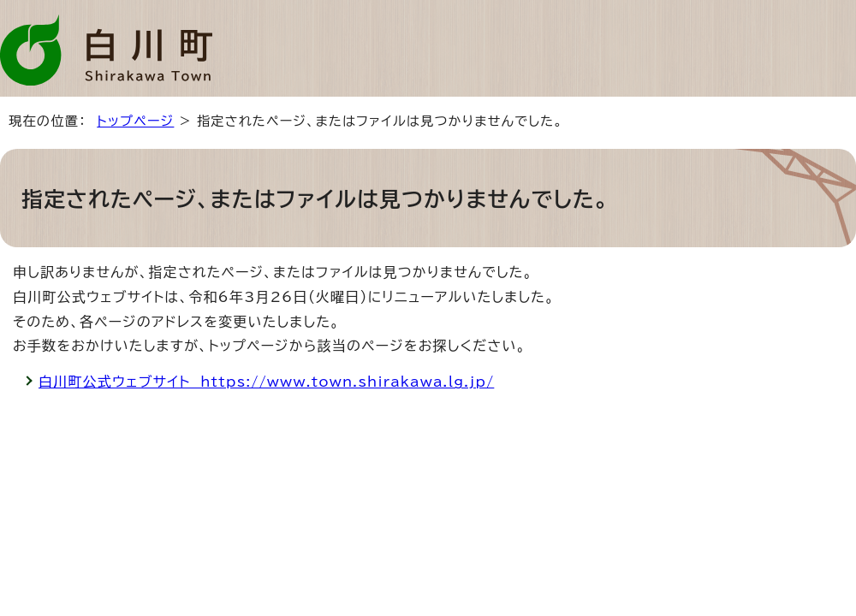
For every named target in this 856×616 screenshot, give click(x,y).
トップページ (135, 121)
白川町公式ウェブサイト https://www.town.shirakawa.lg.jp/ (266, 382)
